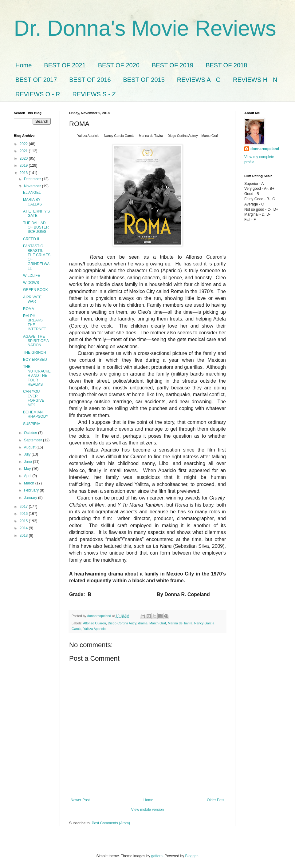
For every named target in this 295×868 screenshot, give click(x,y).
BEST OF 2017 (36, 80)
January (31, 498)
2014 (24, 528)
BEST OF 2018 (226, 65)
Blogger (192, 856)
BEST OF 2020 (119, 65)
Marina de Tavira (180, 623)
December (33, 179)
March (30, 483)
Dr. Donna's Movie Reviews (145, 28)
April (28, 476)
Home (24, 65)
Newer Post (80, 800)
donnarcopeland (265, 149)
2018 (24, 173)
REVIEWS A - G (199, 80)
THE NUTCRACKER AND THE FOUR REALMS (37, 376)
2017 (24, 507)
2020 (24, 158)
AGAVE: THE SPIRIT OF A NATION (36, 341)
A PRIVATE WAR (32, 299)
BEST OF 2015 (144, 80)
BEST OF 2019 (173, 65)
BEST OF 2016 (90, 80)
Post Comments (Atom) (111, 823)
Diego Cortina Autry (122, 623)
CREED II (31, 239)
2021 (24, 151)
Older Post (216, 800)
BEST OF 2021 (65, 65)
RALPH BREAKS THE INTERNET (35, 323)
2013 (24, 536)
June (28, 462)
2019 (24, 165)
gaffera (157, 856)
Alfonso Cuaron (94, 623)
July (28, 454)
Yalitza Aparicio (94, 629)
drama (143, 623)
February (32, 490)
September (33, 440)
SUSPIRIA (32, 424)
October (31, 433)
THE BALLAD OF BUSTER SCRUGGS (36, 227)
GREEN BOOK (35, 290)
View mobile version (148, 810)
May (28, 469)
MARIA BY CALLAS (32, 202)
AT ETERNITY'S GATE (36, 213)
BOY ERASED (35, 360)
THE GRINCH (35, 352)
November (33, 186)
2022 (24, 144)
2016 (24, 514)
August (30, 447)
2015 (24, 521)
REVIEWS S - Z (94, 94)
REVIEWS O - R (38, 94)
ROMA (29, 309)
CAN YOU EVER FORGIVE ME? (34, 398)
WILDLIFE (31, 276)
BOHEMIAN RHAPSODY (36, 414)
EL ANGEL (32, 193)
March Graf (158, 623)
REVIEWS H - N (255, 80)
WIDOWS (31, 283)
